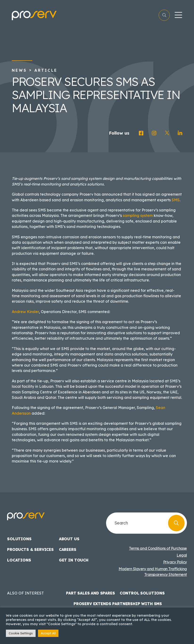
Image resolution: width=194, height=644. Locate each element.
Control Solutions (142, 593)
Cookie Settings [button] (21, 633)
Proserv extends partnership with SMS (118, 604)
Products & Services (30, 549)
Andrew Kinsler (25, 312)
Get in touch (74, 560)
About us (69, 539)
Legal (182, 555)
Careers (68, 549)
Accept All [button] (48, 633)
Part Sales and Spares (91, 593)
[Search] (176, 523)
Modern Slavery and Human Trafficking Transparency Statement (153, 572)
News (19, 70)
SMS (176, 200)
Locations (19, 560)
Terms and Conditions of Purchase (158, 548)
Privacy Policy (175, 562)
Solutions (19, 539)
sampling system (138, 215)
